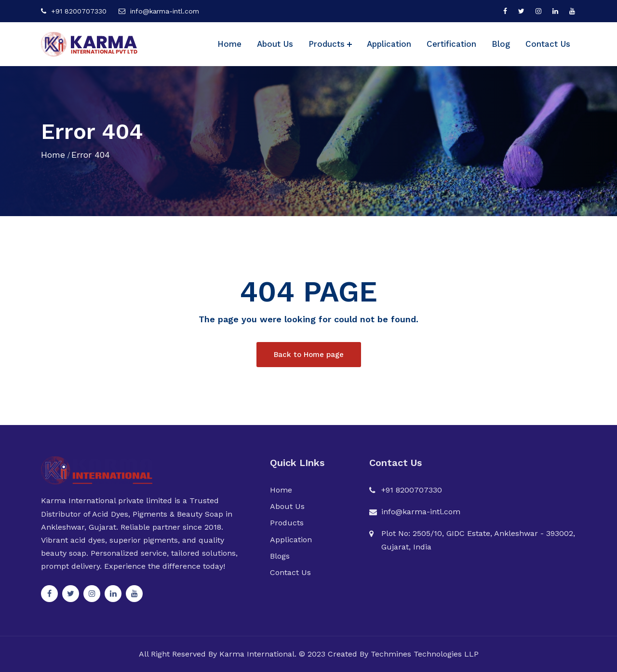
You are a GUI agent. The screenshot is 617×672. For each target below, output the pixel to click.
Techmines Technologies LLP (425, 654)
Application (389, 44)
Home (229, 44)
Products (327, 44)
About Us (275, 44)
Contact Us (548, 44)
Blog (501, 44)
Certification (451, 44)
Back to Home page (309, 355)
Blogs (280, 556)
